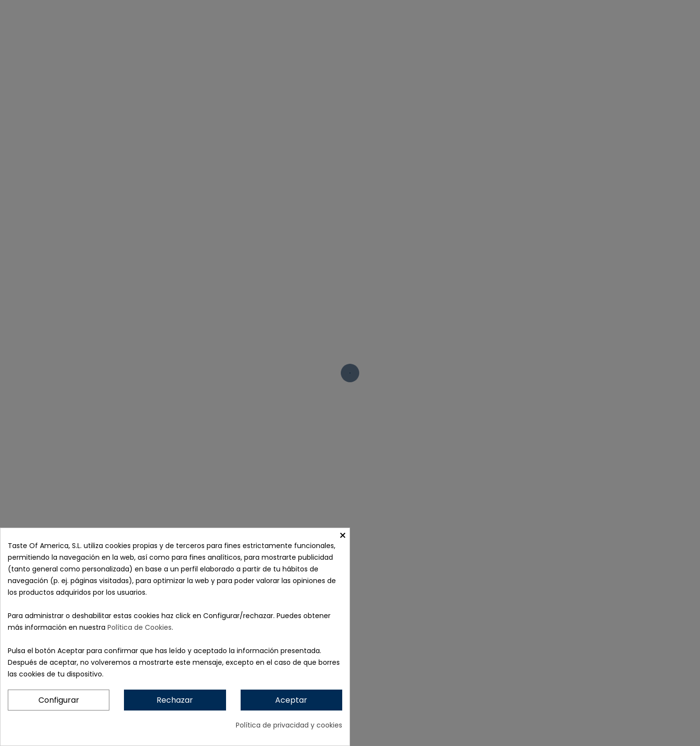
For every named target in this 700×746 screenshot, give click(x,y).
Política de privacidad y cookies (289, 725)
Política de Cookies (140, 627)
